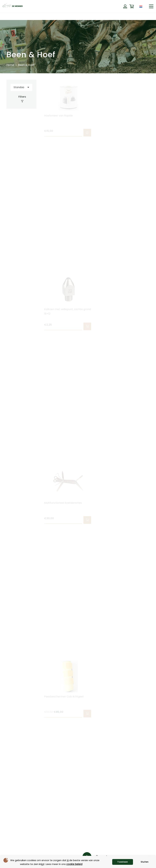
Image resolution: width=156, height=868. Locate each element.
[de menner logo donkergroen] (13, 6)
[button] (151, 6)
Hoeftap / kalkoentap (114, 116)
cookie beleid (74, 864)
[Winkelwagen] (132, 6)
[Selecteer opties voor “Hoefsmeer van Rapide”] (87, 133)
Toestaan (123, 862)
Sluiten (145, 862)
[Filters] (21, 99)
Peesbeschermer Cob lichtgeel (64, 696)
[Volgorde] (21, 87)
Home (10, 65)
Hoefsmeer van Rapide (58, 116)
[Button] (125, 6)
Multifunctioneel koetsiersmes (63, 503)
